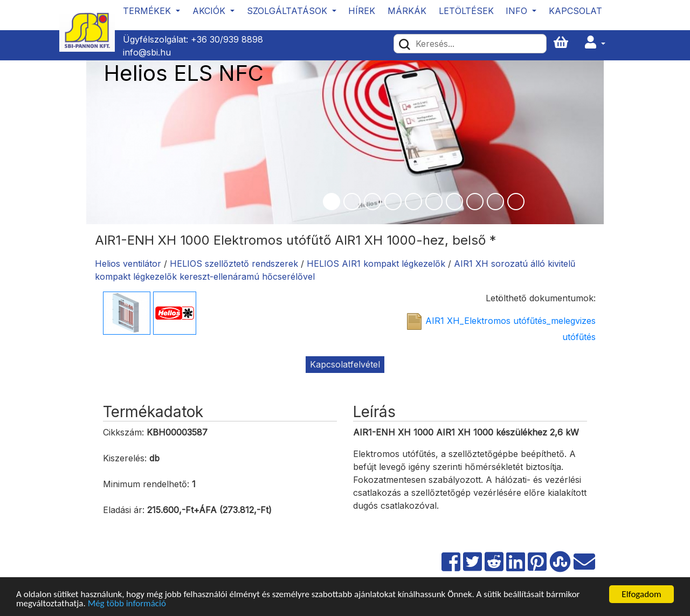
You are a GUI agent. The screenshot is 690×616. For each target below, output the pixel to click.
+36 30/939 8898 (227, 39)
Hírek (362, 11)
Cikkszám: (123, 432)
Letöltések (466, 11)
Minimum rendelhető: (146, 484)
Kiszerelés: (125, 458)
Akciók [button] (210, 11)
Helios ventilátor (128, 264)
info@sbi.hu (147, 52)
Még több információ (127, 604)
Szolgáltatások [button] (288, 11)
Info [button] (518, 11)
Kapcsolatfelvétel (345, 364)
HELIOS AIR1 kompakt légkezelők (376, 264)
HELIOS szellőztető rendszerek (234, 264)
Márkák (407, 11)
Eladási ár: (124, 510)
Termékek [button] (148, 11)
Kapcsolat (575, 11)
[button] (595, 43)
